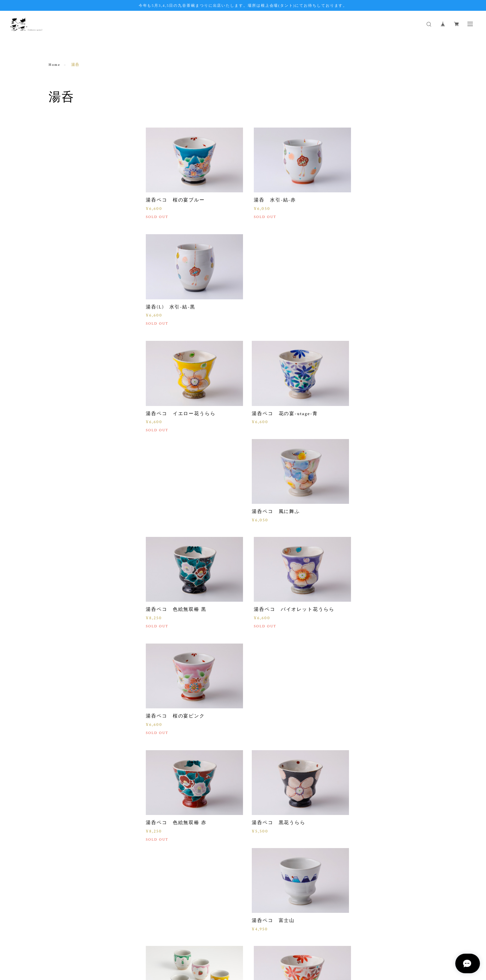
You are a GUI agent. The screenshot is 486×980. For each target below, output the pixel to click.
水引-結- (58, 359)
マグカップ (60, 137)
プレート (58, 264)
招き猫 (56, 343)
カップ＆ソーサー (67, 248)
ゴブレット (60, 169)
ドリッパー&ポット (69, 295)
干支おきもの (63, 311)
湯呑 (53, 216)
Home (55, 65)
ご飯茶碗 (58, 184)
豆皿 (53, 280)
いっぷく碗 (60, 153)
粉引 (53, 406)
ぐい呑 (56, 232)
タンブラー (60, 391)
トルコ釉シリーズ (67, 200)
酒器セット (60, 375)
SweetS (57, 327)
